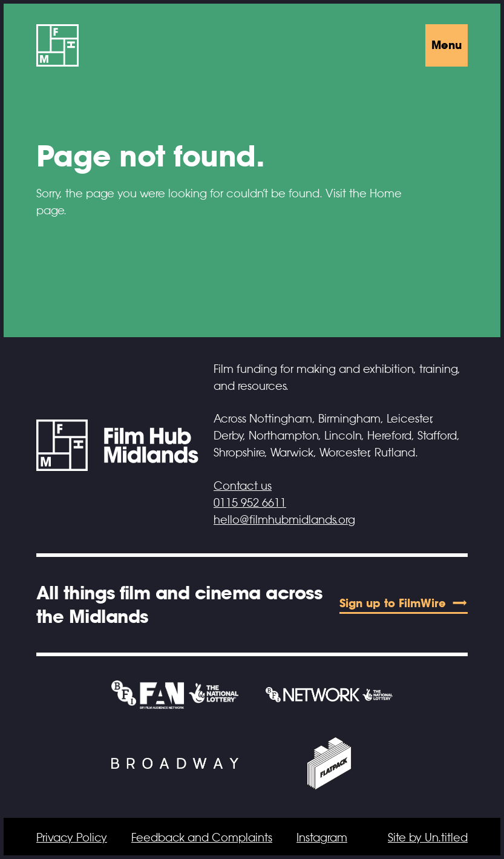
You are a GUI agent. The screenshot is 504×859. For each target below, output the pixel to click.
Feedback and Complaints (202, 838)
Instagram (322, 838)
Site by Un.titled (428, 838)
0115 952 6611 (250, 503)
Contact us (243, 486)
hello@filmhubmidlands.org (284, 520)
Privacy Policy (72, 838)
